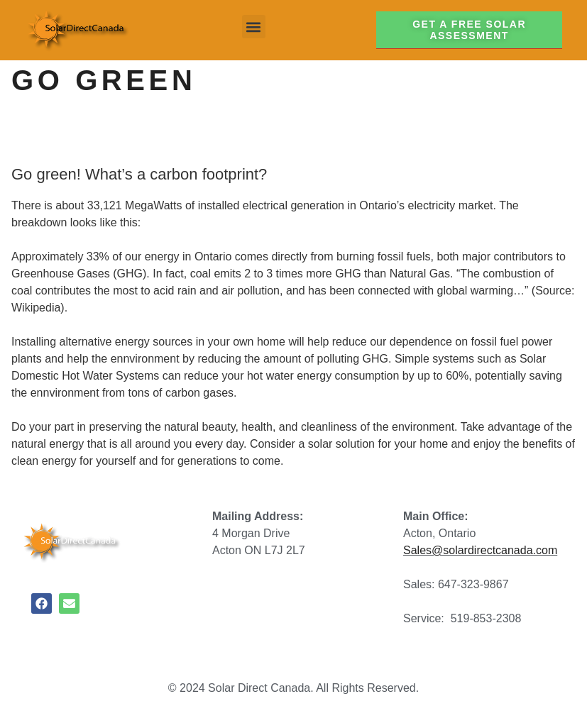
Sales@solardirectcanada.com (480, 550)
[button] (254, 27)
